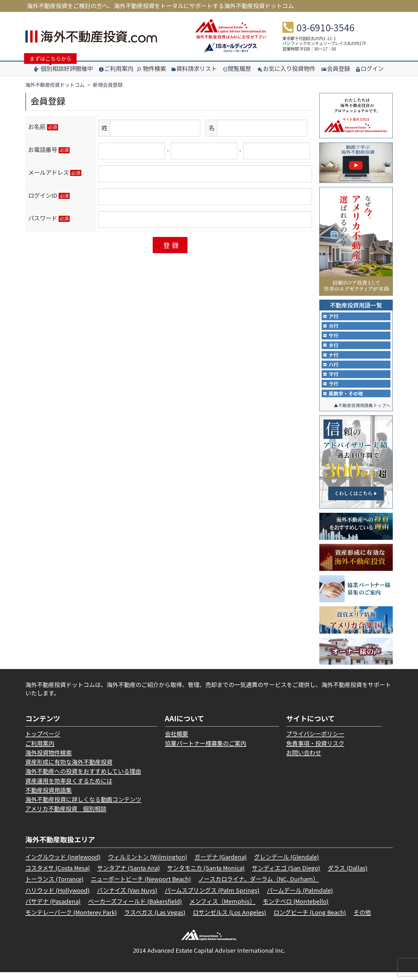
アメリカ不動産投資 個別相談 (66, 816)
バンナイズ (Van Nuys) (127, 898)
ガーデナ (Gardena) (221, 865)
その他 (362, 920)
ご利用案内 (116, 68)
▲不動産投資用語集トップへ (360, 413)
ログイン (370, 68)
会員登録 (336, 68)
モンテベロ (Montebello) (296, 909)
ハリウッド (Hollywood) (57, 898)
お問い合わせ (304, 760)
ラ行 (334, 390)
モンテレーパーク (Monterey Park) (71, 920)
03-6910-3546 (325, 27)
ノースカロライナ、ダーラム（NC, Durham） (258, 887)
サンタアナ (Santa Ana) (129, 876)
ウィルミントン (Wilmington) (148, 865)
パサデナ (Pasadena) (53, 909)
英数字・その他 (347, 401)
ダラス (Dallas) (348, 876)
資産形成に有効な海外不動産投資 (69, 770)
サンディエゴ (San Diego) (286, 876)
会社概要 (176, 741)
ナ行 (334, 359)
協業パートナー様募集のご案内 (206, 751)
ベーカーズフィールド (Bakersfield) (135, 909)
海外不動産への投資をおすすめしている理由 (83, 779)
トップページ (43, 741)
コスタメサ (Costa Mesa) (58, 876)
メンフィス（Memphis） (222, 909)
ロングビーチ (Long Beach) (310, 920)
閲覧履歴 (237, 68)
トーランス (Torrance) (54, 887)
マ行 (334, 380)
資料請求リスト (194, 68)
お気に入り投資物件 (286, 68)
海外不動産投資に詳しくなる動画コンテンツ (83, 807)
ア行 (334, 317)
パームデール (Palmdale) (300, 898)
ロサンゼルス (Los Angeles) (229, 920)
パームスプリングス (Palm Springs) (212, 898)
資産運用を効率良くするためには (69, 789)
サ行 (334, 338)
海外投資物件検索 (48, 760)
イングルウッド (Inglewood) (63, 865)
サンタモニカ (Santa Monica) (206, 876)
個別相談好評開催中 (64, 68)
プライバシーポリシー (315, 741)
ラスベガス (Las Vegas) (155, 920)
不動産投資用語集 (48, 798)
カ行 (334, 327)
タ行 (334, 348)
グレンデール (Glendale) (287, 865)
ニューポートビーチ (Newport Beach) (141, 887)
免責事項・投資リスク (315, 751)
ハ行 (334, 369)
